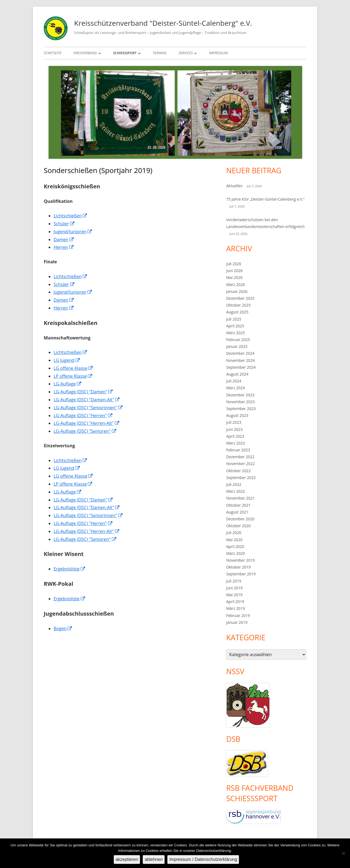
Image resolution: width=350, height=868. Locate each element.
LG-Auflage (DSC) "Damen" (83, 392)
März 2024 (235, 388)
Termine (160, 53)
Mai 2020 (234, 540)
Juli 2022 (234, 484)
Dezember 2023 (240, 395)
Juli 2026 (234, 264)
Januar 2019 (237, 622)
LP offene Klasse (73, 376)
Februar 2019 (238, 615)
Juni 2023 (234, 429)
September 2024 (241, 367)
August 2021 (237, 512)
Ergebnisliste (70, 569)
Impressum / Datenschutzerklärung (203, 859)
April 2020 (235, 547)
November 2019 (240, 560)
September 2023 (241, 409)
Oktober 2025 (238, 305)
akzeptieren (127, 859)
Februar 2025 (238, 340)
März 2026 (235, 285)
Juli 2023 (234, 422)
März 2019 (235, 608)
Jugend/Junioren (73, 232)
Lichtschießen (71, 216)
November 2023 (240, 402)
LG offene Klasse (73, 368)
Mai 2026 (234, 277)
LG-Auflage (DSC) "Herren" (83, 416)
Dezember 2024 (240, 353)
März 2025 (235, 333)
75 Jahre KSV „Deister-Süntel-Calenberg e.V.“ (265, 199)
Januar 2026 (237, 291)
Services (186, 53)
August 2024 (237, 374)
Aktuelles (234, 186)
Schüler (64, 224)
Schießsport (125, 53)
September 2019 (241, 574)
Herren (64, 247)
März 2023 (235, 443)
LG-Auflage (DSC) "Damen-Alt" (87, 400)
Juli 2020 (234, 533)
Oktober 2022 (238, 471)
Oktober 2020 (238, 526)
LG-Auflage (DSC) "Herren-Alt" (87, 423)
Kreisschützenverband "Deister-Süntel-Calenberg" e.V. (163, 23)
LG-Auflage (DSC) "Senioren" (85, 431)
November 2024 (240, 360)
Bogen (63, 628)
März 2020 (235, 553)
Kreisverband (85, 53)
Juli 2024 (234, 381)
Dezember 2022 (240, 457)
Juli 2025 (234, 319)
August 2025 (237, 312)
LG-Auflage (68, 384)
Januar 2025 (237, 346)
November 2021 (240, 498)
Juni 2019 (234, 588)
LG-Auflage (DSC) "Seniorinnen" (88, 408)
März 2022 (235, 491)
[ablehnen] (343, 853)
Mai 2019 (234, 595)
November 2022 (240, 464)
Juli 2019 (234, 581)
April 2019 (235, 602)
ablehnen (154, 859)
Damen (64, 240)
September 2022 (241, 478)
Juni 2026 (234, 271)
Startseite (53, 53)
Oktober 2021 (238, 505)
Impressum (218, 53)
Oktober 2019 (238, 567)
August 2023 (237, 415)
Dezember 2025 (240, 298)
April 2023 (235, 436)
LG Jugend (67, 360)
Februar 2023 (238, 450)
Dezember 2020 (240, 519)
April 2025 (235, 326)
